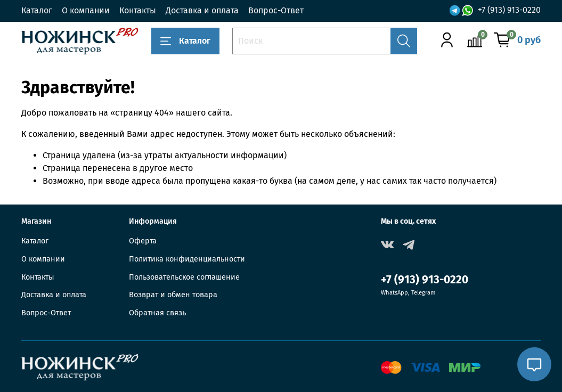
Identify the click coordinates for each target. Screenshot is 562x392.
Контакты (138, 10)
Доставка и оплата (202, 10)
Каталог (37, 10)
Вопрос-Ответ (276, 10)
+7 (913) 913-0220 (509, 10)
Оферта (143, 241)
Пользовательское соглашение (184, 277)
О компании (86, 10)
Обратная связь (157, 313)
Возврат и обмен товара (173, 295)
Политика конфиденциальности (187, 259)
